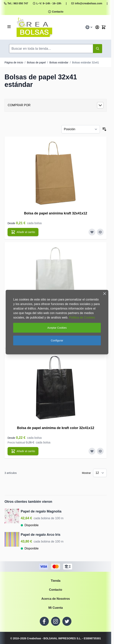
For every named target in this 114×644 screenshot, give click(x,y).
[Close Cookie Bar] (105, 294)
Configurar (57, 340)
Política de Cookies (82, 317)
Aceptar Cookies (57, 328)
